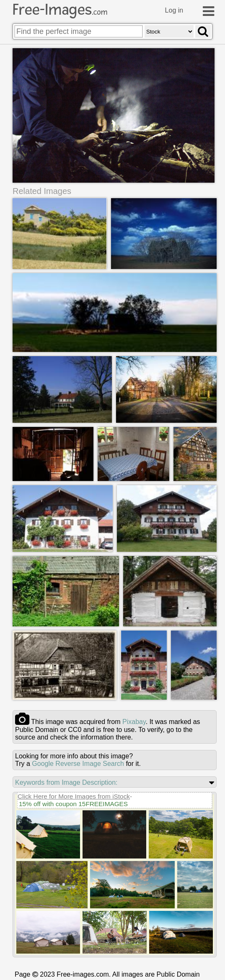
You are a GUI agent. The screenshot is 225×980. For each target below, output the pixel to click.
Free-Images (60, 10)
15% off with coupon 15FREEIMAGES (73, 804)
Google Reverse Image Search (78, 764)
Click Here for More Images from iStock (74, 796)
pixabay (134, 722)
